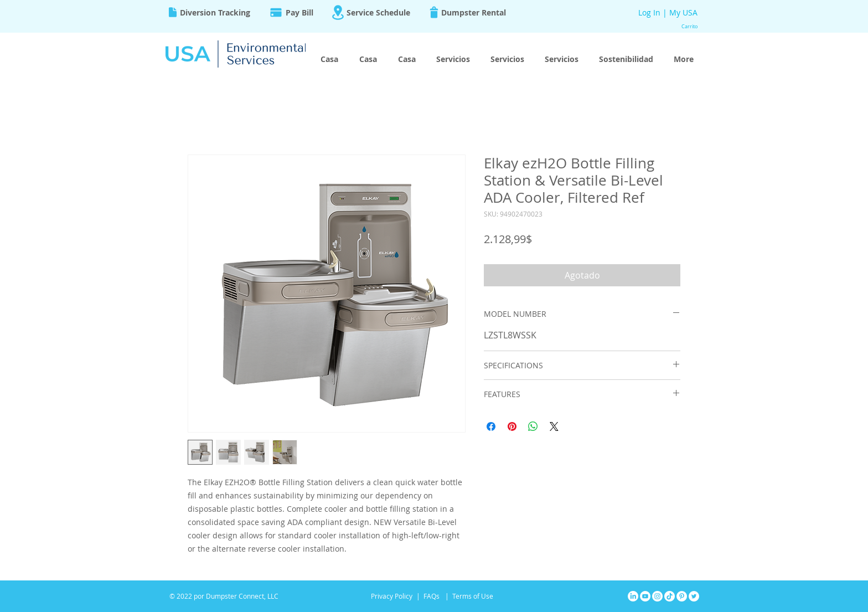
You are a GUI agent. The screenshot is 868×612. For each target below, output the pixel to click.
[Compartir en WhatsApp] (533, 426)
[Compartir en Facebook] (491, 426)
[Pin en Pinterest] (512, 426)
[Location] (338, 12)
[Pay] (276, 12)
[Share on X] (554, 426)
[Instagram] (657, 596)
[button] (691, 27)
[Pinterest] (682, 596)
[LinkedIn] (633, 596)
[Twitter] (694, 596)
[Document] (173, 12)
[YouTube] (645, 596)
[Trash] (434, 12)
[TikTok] (670, 596)
